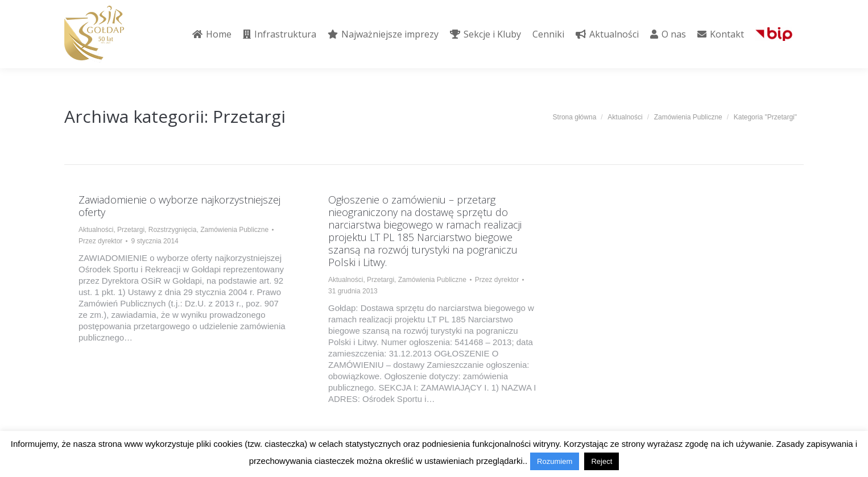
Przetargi (131, 230)
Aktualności (96, 230)
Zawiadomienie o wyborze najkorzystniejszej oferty (179, 206)
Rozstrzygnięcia (173, 230)
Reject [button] (602, 461)
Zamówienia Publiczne (234, 230)
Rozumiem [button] (555, 461)
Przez (100, 241)
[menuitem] (212, 34)
